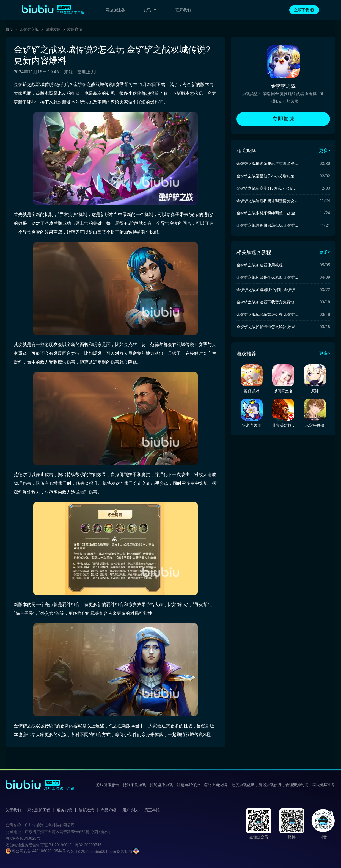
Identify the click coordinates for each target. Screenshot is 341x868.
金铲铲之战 (29, 29)
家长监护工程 (39, 810)
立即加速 (283, 119)
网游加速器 (115, 10)
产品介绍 (108, 810)
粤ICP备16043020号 (23, 838)
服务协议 (65, 810)
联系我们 (183, 10)
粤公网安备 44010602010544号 (36, 851)
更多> (324, 150)
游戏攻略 (53, 29)
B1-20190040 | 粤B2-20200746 (75, 845)
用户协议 (130, 810)
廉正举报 (152, 810)
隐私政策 (86, 810)
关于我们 (13, 810)
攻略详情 (75, 29)
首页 (9, 29)
